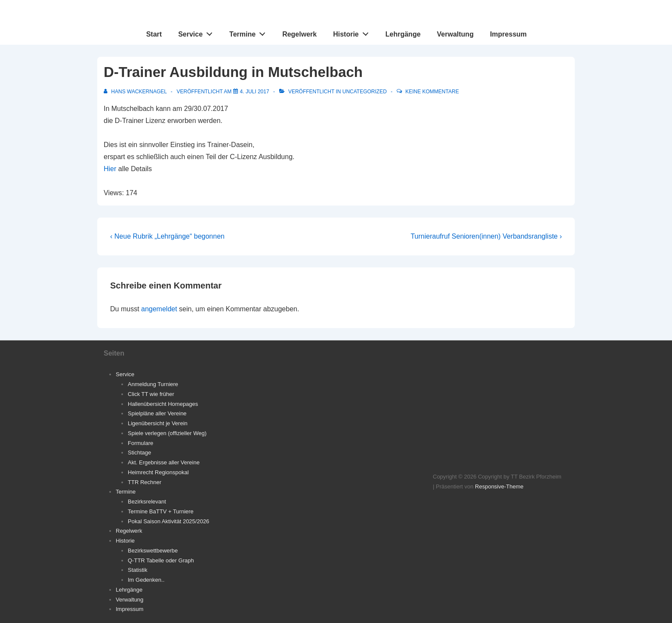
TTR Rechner (145, 482)
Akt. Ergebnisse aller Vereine (164, 462)
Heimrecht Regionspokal (158, 472)
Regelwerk (299, 34)
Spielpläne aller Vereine (157, 413)
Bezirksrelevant (147, 502)
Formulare (140, 443)
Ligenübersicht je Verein (158, 423)
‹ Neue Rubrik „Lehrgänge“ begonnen (167, 236)
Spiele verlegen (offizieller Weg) (167, 433)
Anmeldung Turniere (153, 384)
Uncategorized (365, 92)
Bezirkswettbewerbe (153, 551)
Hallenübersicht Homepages (163, 404)
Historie (353, 32)
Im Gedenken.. (146, 580)
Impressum (508, 34)
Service (198, 32)
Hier (110, 169)
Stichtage (139, 453)
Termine (250, 32)
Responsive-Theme (499, 486)
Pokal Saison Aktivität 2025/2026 (168, 521)
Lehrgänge (403, 34)
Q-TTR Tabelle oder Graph (161, 560)
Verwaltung (455, 34)
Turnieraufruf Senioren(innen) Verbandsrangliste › (486, 236)
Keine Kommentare (432, 92)
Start (154, 34)
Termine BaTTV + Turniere (161, 511)
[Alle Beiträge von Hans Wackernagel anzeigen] (136, 92)
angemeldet (159, 309)
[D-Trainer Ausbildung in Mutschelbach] (255, 92)
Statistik (138, 570)
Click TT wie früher (151, 394)
